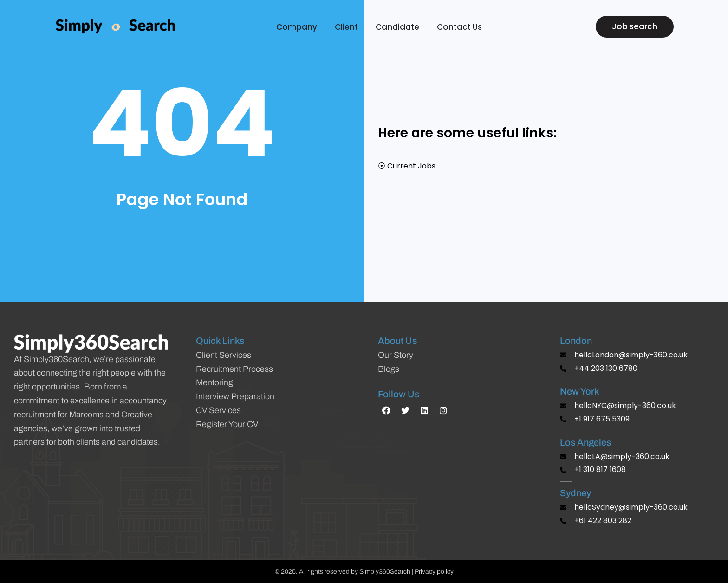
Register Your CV (227, 424)
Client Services (224, 355)
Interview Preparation (235, 396)
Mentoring (214, 382)
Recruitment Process (234, 369)
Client (349, 27)
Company (299, 27)
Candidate (400, 27)
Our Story (396, 355)
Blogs (389, 369)
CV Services (218, 410)
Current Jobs (411, 166)
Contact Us (459, 27)
